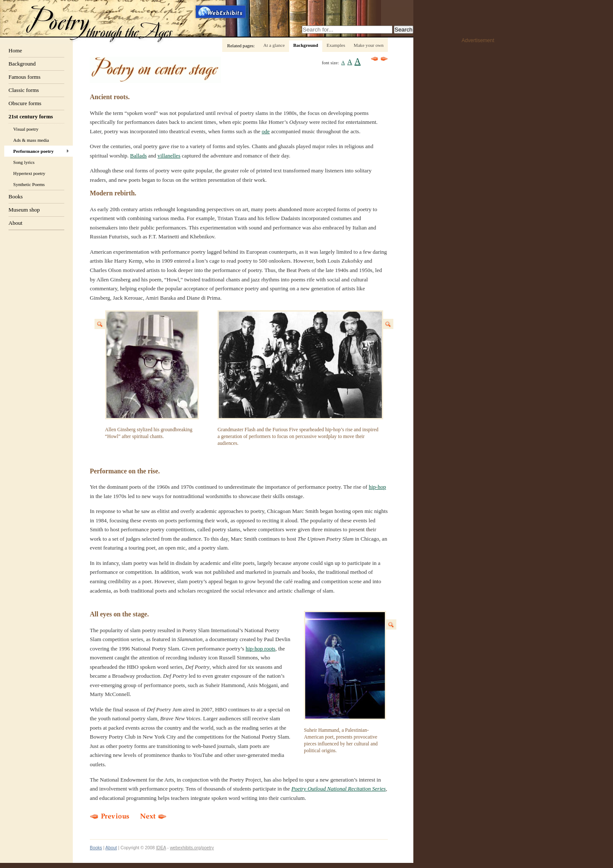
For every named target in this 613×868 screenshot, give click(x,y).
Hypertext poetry (29, 173)
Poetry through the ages (100, 23)
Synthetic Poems (29, 184)
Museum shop (24, 210)
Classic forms (24, 90)
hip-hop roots (261, 649)
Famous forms (24, 77)
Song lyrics (24, 162)
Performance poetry (33, 151)
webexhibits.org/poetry (192, 848)
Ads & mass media (31, 140)
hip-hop (377, 487)
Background (22, 64)
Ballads (139, 156)
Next (384, 59)
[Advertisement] (460, 175)
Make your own (369, 45)
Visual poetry (26, 129)
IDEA (161, 848)
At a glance (274, 45)
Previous (375, 59)
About (16, 223)
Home (15, 50)
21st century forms (31, 116)
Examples (336, 45)
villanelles (169, 156)
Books (16, 196)
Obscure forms (25, 103)
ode (266, 131)
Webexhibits (221, 11)
